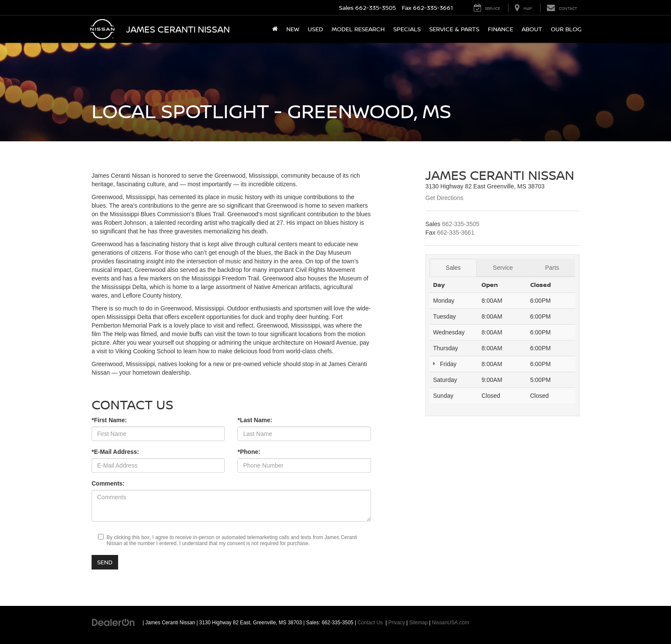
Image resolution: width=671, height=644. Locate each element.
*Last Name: (255, 420)
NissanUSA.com (450, 623)
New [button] (293, 29)
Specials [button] (407, 29)
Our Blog (566, 29)
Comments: (108, 483)
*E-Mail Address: (115, 452)
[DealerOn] (113, 622)
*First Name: (109, 420)
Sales (453, 268)
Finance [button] (500, 29)
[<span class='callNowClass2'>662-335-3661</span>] (456, 233)
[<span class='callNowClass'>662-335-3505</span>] (461, 224)
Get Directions (444, 198)
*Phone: (249, 452)
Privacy (396, 623)
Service (503, 268)
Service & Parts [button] (454, 29)
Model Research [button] (358, 29)
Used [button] (315, 29)
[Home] (275, 29)
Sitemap (419, 623)
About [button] (532, 29)
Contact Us (370, 623)
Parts (552, 268)
